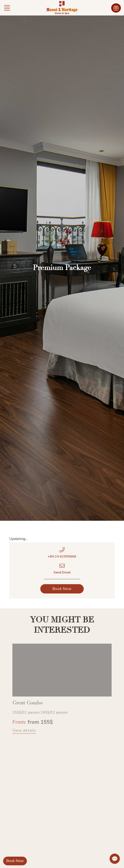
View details (24, 734)
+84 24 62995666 (62, 556)
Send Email (62, 572)
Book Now (15, 861)
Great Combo (27, 706)
